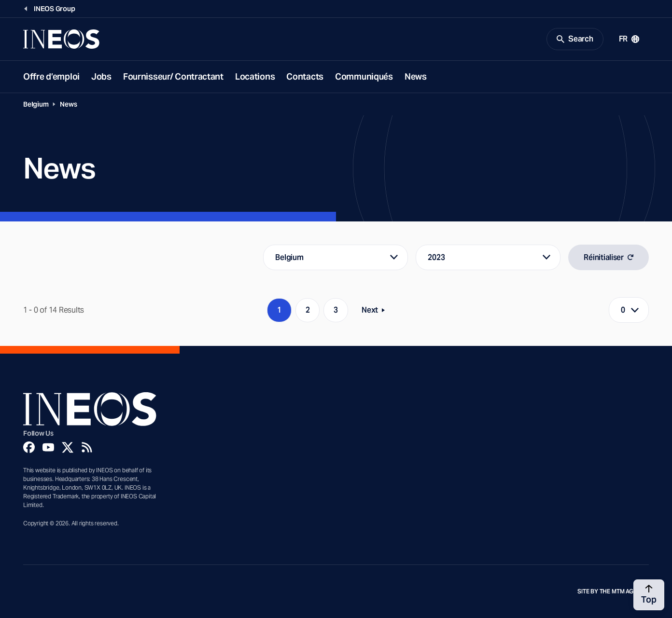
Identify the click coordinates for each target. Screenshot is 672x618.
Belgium (36, 104)
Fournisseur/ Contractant (173, 76)
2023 (436, 257)
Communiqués (364, 76)
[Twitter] (68, 447)
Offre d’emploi (51, 76)
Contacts (305, 76)
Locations (255, 76)
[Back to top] (649, 595)
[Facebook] (29, 447)
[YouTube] (48, 447)
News (416, 76)
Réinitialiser (609, 257)
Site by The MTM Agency (613, 591)
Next (376, 312)
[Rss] (87, 447)
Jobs (101, 76)
